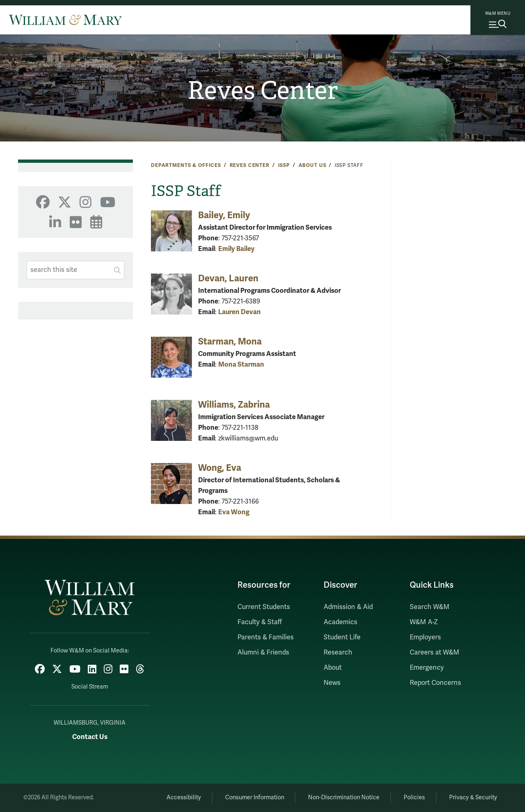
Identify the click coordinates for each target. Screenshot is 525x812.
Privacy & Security (473, 797)
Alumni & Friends (263, 652)
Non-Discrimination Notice (344, 797)
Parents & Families (266, 637)
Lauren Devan (240, 312)
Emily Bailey (236, 249)
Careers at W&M (435, 652)
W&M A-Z (424, 622)
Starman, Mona (230, 341)
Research (338, 652)
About (333, 668)
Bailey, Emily (224, 215)
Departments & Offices (186, 165)
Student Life (342, 637)
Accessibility (184, 797)
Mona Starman (241, 364)
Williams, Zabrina (234, 405)
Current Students (264, 607)
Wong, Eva (220, 468)
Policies (414, 797)
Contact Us (90, 737)
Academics (340, 622)
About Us (313, 165)
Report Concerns (435, 683)
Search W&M (430, 607)
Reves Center (263, 91)
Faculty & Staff (260, 622)
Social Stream (90, 687)
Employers (425, 637)
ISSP (284, 165)
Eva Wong (234, 512)
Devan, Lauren (228, 278)
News (332, 683)
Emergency (427, 668)
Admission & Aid (348, 607)
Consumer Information (255, 797)
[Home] (65, 20)
